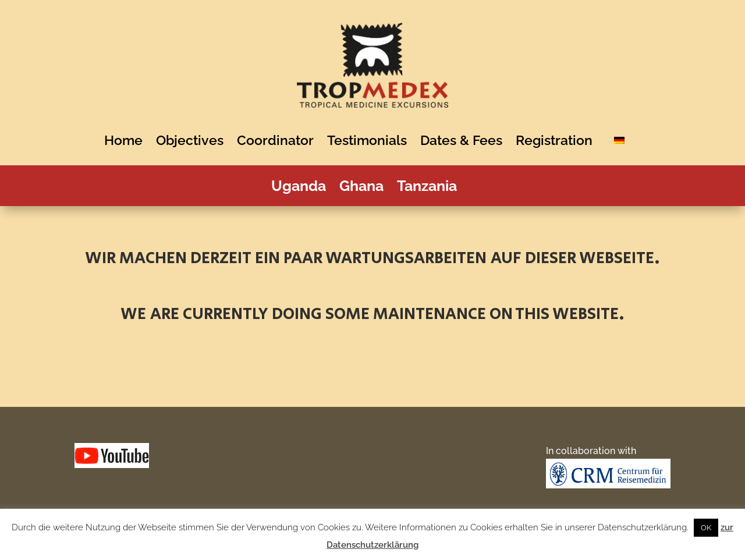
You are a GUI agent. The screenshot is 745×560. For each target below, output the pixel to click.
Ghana (366, 188)
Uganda (303, 188)
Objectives (194, 140)
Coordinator (279, 140)
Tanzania (431, 188)
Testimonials (371, 140)
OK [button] (706, 528)
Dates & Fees (465, 140)
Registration (558, 140)
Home (127, 140)
